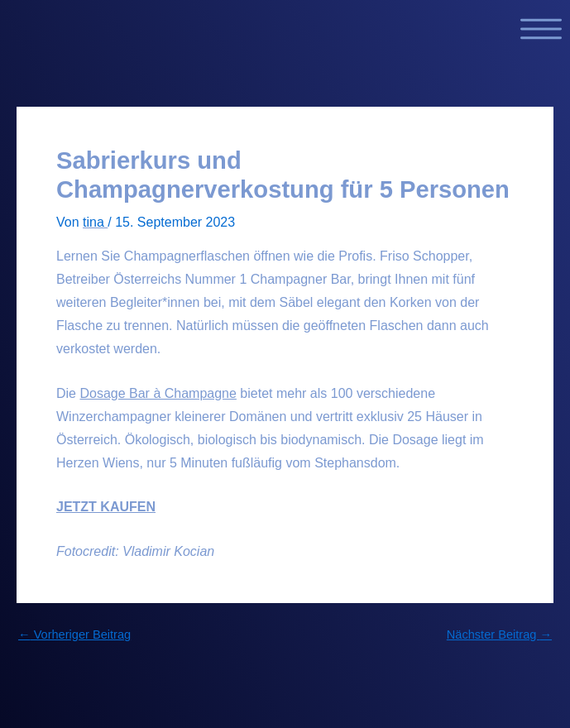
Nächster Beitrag (499, 635)
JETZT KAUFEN (106, 507)
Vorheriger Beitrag (74, 635)
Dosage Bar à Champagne (158, 393)
